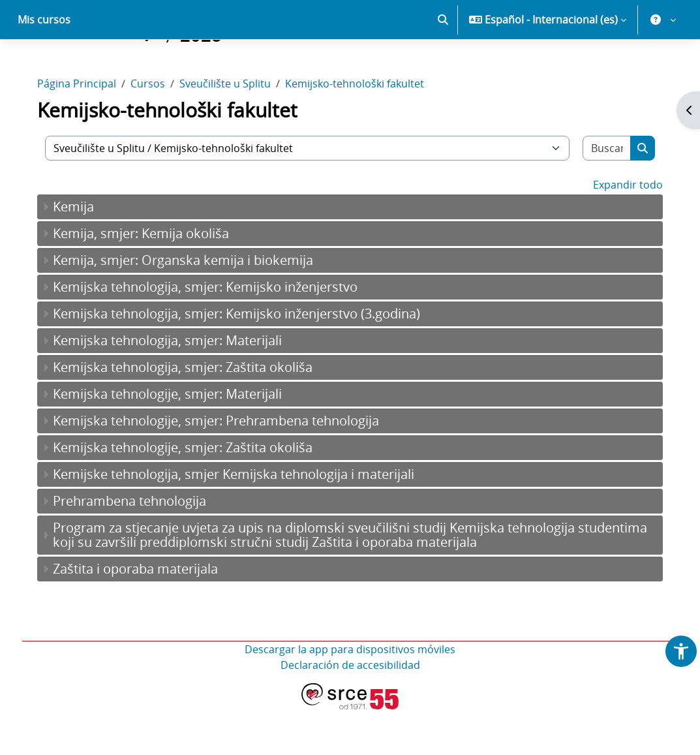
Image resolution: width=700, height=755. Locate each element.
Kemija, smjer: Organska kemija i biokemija (192, 306)
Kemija (83, 252)
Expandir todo (619, 230)
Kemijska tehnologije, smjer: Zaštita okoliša (192, 493)
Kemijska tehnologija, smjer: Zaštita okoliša (192, 413)
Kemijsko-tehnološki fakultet (364, 129)
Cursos (157, 129)
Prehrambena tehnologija (139, 547)
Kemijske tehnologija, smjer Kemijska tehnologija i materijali (243, 520)
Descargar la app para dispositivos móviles (350, 695)
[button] (443, 65)
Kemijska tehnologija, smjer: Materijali (176, 386)
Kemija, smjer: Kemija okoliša (150, 279)
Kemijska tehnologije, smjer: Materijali (176, 439)
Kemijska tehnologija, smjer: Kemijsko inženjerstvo (214, 332)
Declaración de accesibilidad (350, 711)
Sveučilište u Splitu (234, 129)
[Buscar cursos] (599, 194)
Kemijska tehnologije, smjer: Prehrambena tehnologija (225, 466)
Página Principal (86, 129)
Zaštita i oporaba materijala (145, 614)
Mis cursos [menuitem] (44, 65)
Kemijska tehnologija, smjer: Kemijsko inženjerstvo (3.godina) (246, 359)
